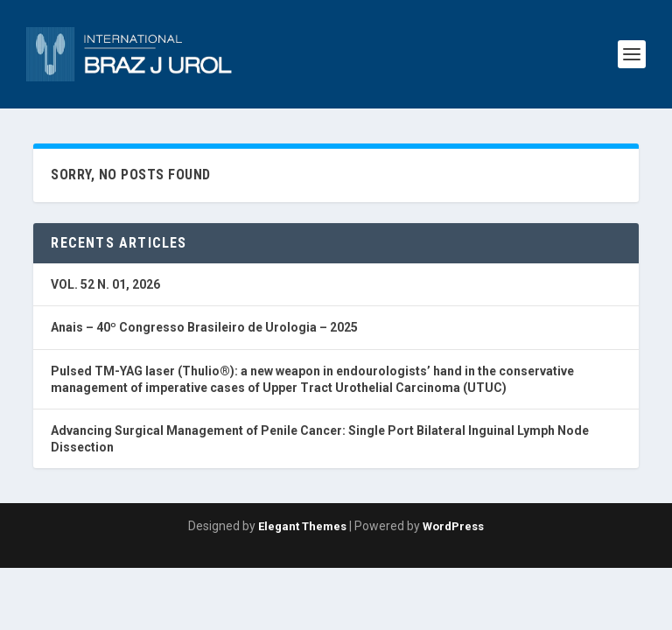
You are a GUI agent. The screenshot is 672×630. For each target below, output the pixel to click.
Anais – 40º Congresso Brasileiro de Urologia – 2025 (204, 327)
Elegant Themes (302, 526)
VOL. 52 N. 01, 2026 (105, 284)
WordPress (453, 526)
